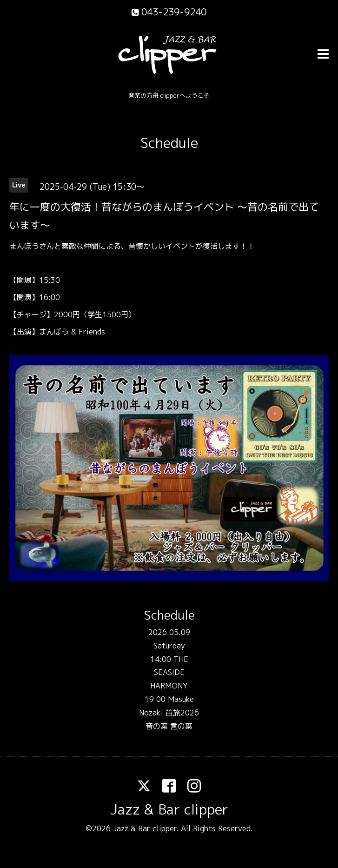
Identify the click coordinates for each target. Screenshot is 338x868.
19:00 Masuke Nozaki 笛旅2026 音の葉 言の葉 (169, 713)
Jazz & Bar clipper (169, 809)
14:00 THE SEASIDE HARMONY (169, 673)
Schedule (169, 143)
